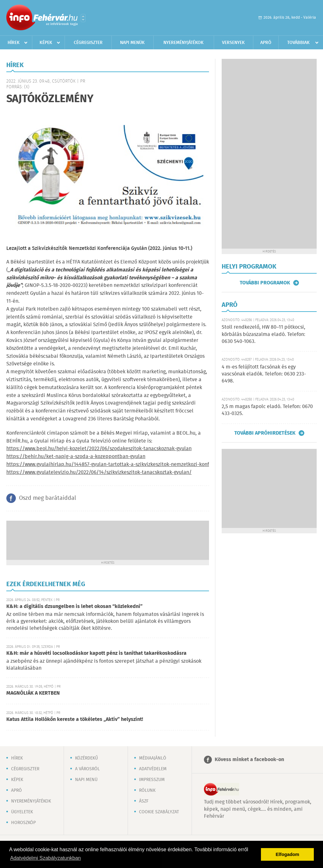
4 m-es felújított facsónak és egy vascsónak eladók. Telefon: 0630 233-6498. (264, 374)
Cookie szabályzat (159, 812)
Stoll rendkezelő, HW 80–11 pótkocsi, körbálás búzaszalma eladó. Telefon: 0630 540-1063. (263, 334)
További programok (265, 283)
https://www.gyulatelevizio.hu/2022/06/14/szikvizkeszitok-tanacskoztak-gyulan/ (99, 472)
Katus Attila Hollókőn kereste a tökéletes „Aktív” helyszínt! (75, 719)
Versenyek (233, 43)
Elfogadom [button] (288, 854)
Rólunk (147, 790)
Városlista (83, 18)
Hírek (14, 43)
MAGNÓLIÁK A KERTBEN (33, 693)
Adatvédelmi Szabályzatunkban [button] (45, 858)
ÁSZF (144, 801)
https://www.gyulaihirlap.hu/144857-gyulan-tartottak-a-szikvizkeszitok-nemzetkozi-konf (108, 465)
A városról (87, 769)
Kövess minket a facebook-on (249, 760)
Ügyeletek (22, 812)
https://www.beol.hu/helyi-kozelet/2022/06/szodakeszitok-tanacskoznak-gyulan (99, 449)
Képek (46, 43)
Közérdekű (86, 758)
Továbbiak (298, 43)
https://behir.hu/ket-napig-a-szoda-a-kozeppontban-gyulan (76, 457)
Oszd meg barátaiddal (47, 498)
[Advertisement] (108, 540)
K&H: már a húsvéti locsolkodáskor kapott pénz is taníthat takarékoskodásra (96, 653)
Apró (266, 43)
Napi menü (86, 780)
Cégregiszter (88, 43)
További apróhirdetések (265, 433)
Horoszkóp (23, 823)
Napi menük (132, 43)
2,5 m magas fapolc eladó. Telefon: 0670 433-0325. (267, 410)
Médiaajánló (153, 758)
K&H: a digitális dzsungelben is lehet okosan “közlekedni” (74, 607)
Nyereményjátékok (184, 43)
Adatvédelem (153, 769)
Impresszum (152, 780)
